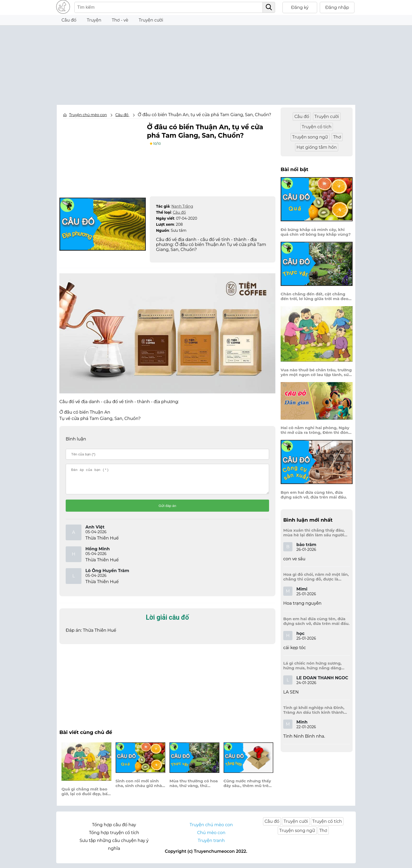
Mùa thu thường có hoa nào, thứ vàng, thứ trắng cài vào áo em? (194, 788)
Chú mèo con (211, 837)
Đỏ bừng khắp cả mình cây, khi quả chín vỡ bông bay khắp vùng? (316, 232)
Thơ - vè (120, 20)
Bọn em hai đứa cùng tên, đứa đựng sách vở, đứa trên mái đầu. (314, 495)
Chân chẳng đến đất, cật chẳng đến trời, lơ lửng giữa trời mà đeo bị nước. (315, 296)
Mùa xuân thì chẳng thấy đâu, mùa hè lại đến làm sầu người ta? (314, 533)
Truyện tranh (211, 845)
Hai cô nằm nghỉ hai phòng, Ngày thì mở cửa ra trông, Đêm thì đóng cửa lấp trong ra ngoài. (316, 430)
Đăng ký (300, 7)
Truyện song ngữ (310, 137)
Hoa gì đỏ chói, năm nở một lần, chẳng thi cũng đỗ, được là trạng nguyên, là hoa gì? (316, 577)
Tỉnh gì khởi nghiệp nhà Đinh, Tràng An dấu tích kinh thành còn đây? (314, 710)
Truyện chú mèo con (88, 115)
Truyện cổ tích (317, 127)
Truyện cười (151, 20)
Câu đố (69, 20)
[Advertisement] (206, 62)
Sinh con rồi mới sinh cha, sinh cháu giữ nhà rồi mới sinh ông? (139, 788)
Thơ (337, 137)
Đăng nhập (337, 7)
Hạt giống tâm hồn (317, 147)
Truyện (94, 20)
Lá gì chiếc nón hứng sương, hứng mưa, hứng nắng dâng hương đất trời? (312, 666)
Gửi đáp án (168, 510)
